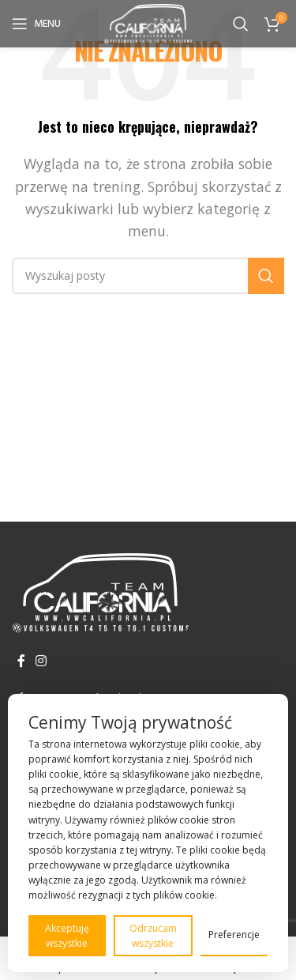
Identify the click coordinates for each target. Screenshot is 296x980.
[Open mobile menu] (36, 24)
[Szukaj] (241, 24)
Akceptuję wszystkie (67, 936)
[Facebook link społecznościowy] (21, 661)
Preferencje (234, 935)
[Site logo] (148, 22)
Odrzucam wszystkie (153, 936)
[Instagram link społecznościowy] (41, 661)
